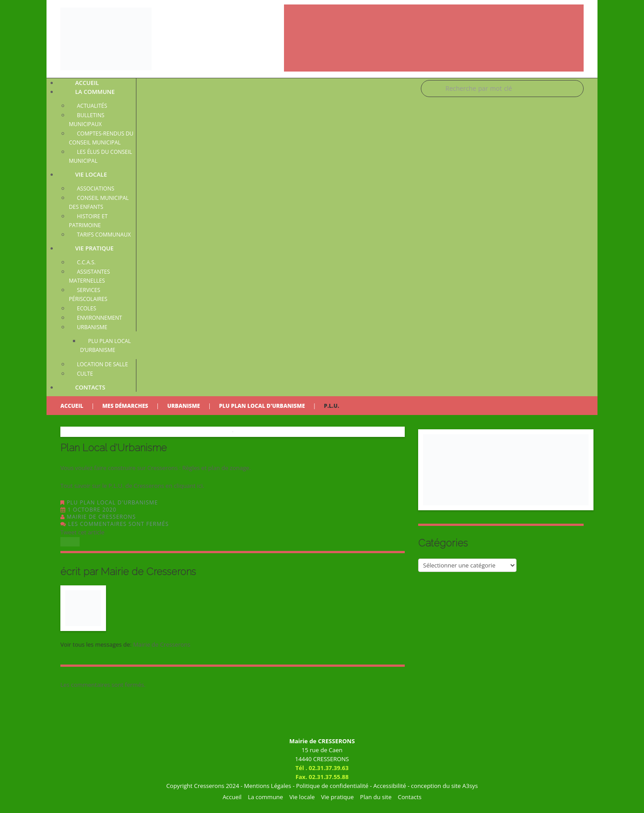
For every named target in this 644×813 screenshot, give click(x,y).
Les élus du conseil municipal (100, 156)
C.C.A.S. (86, 262)
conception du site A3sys (444, 786)
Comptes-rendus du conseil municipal (101, 138)
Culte (85, 374)
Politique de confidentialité (332, 786)
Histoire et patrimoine (88, 221)
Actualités (92, 106)
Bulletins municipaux (87, 120)
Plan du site (376, 797)
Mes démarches (125, 406)
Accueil (72, 406)
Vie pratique (94, 248)
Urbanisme (92, 327)
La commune (95, 92)
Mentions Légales (268, 786)
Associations (96, 188)
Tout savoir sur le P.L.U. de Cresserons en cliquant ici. (132, 486)
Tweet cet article (83, 532)
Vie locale (91, 174)
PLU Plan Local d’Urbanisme (106, 345)
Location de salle (102, 364)
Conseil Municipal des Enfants (99, 202)
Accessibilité (390, 786)
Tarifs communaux (104, 235)
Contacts (90, 387)
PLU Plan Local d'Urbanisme (262, 406)
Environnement (100, 318)
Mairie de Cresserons (101, 517)
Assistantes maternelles (89, 276)
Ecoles (87, 308)
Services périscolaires (88, 294)
